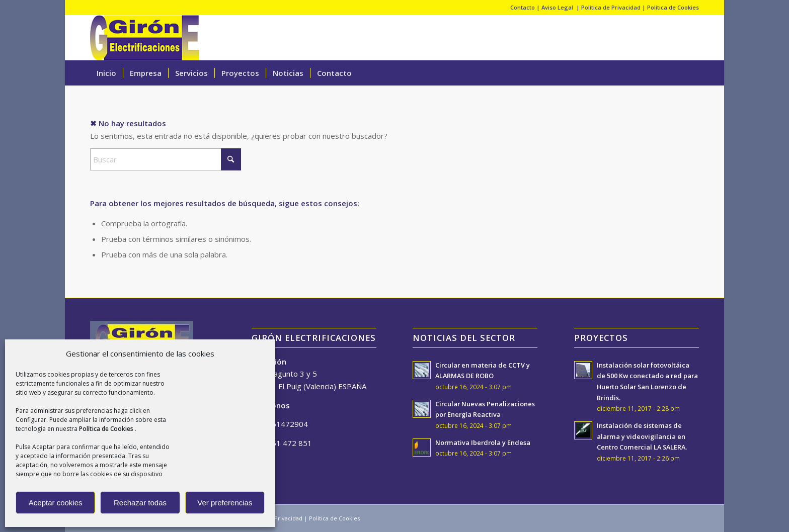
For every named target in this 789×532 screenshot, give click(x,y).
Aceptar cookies (56, 503)
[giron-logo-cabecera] (145, 38)
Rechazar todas (140, 503)
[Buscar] (693, 73)
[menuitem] (106, 73)
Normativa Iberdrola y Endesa (483, 442)
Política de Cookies (673, 7)
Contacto (523, 7)
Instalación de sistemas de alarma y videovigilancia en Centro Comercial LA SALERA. (642, 436)
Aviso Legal (558, 7)
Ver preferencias (225, 503)
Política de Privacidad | (614, 7)
